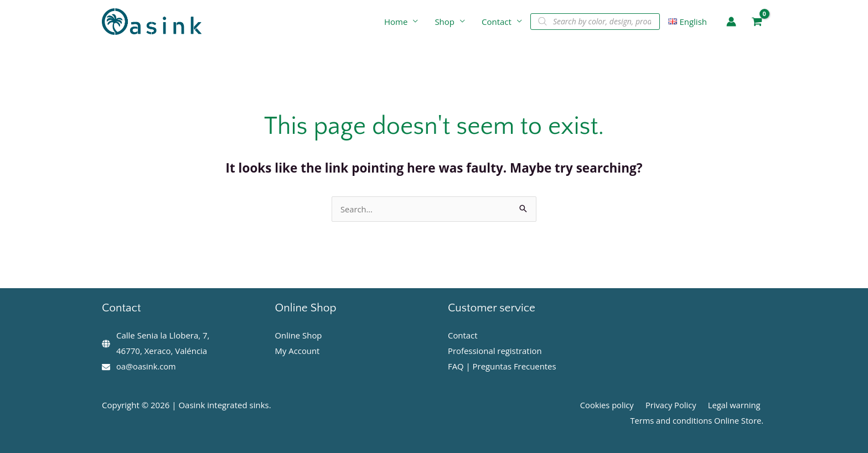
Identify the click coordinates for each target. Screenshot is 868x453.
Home (396, 22)
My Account (298, 351)
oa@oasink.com (147, 366)
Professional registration (495, 351)
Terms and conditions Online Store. (698, 420)
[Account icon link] (731, 22)
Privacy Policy (674, 405)
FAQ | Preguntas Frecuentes (502, 366)
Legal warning (735, 405)
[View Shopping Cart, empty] (757, 22)
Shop (445, 22)
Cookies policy (613, 405)
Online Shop (299, 335)
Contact (497, 22)
